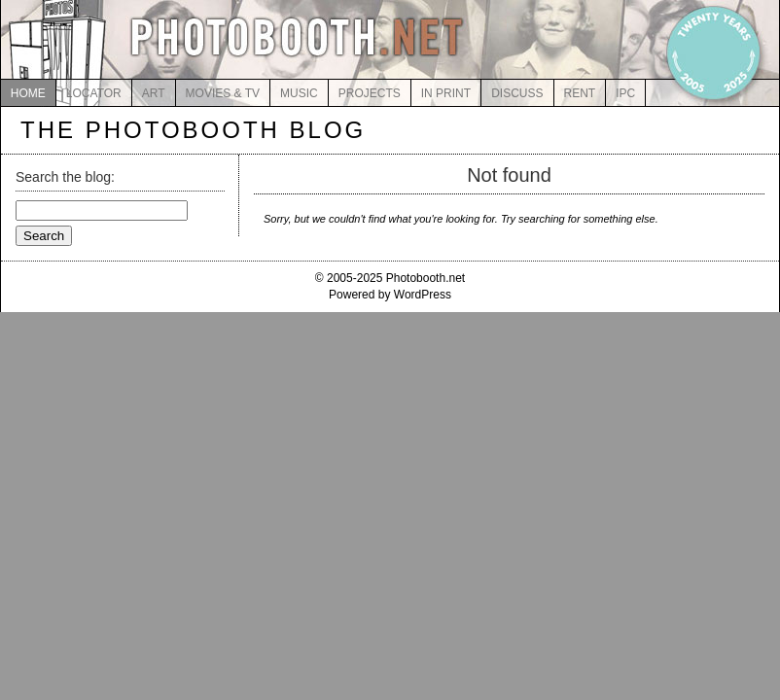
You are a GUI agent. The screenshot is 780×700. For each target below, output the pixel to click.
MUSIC (299, 93)
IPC (625, 93)
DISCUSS (517, 93)
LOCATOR (94, 93)
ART (154, 93)
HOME (28, 93)
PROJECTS (370, 93)
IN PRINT (446, 93)
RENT (580, 93)
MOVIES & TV (223, 93)
